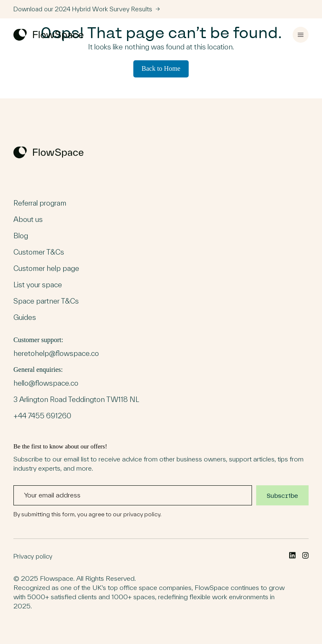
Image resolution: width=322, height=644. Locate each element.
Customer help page (46, 268)
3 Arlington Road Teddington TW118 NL (76, 399)
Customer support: (56, 347)
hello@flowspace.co (46, 383)
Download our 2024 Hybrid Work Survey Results (87, 9)
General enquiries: (76, 393)
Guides (25, 317)
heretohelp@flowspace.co (56, 353)
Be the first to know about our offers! (161, 480)
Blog (21, 236)
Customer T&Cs (39, 252)
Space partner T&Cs (46, 301)
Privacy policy (33, 556)
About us (28, 219)
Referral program (40, 203)
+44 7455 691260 (42, 416)
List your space (38, 285)
